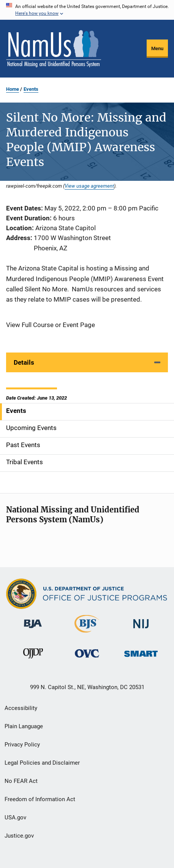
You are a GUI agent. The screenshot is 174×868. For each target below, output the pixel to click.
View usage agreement (89, 186)
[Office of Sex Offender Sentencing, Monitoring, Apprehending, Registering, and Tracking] (141, 658)
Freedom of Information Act (40, 799)
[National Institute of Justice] (141, 630)
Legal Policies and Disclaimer (42, 763)
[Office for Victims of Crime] (87, 659)
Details (24, 362)
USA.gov (15, 817)
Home (13, 89)
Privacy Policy (22, 745)
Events (31, 89)
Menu (157, 48)
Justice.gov (19, 836)
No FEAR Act (21, 781)
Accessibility (21, 708)
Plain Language (24, 726)
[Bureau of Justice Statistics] (87, 634)
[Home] (54, 49)
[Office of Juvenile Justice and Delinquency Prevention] (33, 660)
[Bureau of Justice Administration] (33, 629)
